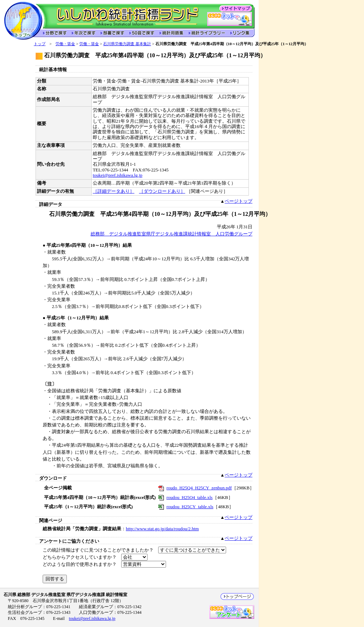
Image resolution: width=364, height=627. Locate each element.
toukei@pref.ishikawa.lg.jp (117, 175)
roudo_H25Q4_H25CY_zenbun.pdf (199, 488)
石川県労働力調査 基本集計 (127, 44)
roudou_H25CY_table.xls (190, 507)
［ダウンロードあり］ (162, 191)
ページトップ (239, 201)
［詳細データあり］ (114, 191)
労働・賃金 (65, 44)
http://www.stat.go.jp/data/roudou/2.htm (162, 529)
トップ (40, 44)
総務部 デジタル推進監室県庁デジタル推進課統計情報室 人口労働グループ (172, 234)
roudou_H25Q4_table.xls (189, 498)
